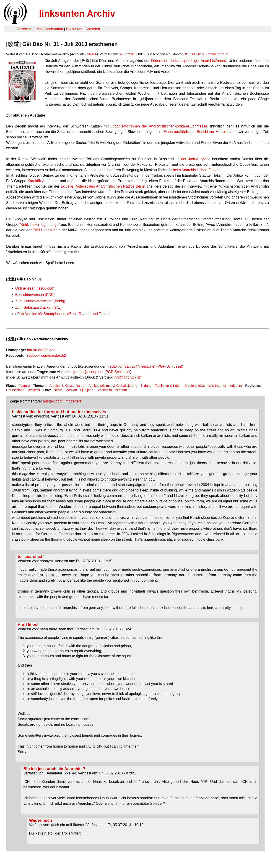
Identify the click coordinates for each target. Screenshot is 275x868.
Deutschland (15, 390)
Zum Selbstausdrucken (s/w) (38, 307)
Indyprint (236, 386)
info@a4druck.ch (127, 377)
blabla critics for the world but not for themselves (59, 412)
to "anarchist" (31, 557)
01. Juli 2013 (195, 54)
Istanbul (121, 390)
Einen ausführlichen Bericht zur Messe (194, 132)
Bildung (146, 386)
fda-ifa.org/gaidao (41, 350)
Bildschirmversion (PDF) (35, 295)
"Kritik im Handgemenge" (40, 225)
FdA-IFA (91, 54)
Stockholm (104, 390)
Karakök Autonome (43, 181)
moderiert (73, 401)
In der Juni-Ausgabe (193, 159)
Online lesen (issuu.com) (35, 288)
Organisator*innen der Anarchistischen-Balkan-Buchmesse (159, 126)
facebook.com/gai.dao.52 (46, 355)
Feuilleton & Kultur (168, 386)
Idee (38, 29)
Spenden (93, 29)
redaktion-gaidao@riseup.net (132, 366)
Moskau (71, 390)
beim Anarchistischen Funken (197, 170)
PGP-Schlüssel (170, 366)
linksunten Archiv (77, 13)
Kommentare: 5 (217, 54)
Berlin (58, 390)
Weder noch (41, 820)
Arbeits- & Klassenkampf (67, 386)
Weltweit (34, 390)
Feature (24, 386)
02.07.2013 (127, 54)
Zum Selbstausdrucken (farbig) (40, 301)
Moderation (54, 29)
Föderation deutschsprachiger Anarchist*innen (189, 61)
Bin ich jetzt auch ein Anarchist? (54, 769)
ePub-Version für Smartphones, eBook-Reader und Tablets (63, 314)
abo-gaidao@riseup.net (84, 372)
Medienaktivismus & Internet (206, 386)
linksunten (74, 29)
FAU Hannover (45, 230)
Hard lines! (28, 625)
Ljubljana (87, 390)
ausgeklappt (53, 401)
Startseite (24, 29)
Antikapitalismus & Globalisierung (113, 386)
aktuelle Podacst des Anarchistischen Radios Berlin (103, 186)
